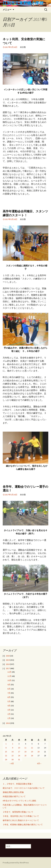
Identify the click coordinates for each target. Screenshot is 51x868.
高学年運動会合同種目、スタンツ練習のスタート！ (25, 213)
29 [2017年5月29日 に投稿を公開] (6, 760)
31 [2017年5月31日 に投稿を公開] (19, 760)
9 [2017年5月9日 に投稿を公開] (13, 748)
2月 (9, 714)
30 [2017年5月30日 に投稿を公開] (13, 760)
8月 (9, 689)
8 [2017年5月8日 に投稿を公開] (6, 748)
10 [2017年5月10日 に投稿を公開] (19, 748)
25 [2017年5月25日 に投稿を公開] (25, 756)
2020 (8, 656)
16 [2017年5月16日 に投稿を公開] (13, 752)
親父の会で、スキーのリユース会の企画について (24, 788)
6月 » (39, 763)
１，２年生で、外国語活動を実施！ (18, 784)
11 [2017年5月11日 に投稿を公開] (25, 748)
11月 (9, 676)
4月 (9, 706)
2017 (8, 668)
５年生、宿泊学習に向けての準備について (21, 816)
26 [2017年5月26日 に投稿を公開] (32, 756)
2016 (8, 723)
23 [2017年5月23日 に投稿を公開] (13, 756)
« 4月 (12, 763)
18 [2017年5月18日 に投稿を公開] (25, 752)
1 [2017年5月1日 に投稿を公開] (6, 744)
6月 (9, 697)
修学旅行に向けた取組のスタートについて (21, 820)
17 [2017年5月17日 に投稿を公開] (19, 752)
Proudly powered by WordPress (16, 863)
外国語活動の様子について (14, 796)
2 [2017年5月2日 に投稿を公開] (13, 744)
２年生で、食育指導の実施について (18, 812)
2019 (8, 660)
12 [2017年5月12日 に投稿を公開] (32, 748)
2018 (8, 664)
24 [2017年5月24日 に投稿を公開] (19, 756)
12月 (9, 672)
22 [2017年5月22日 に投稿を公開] (6, 756)
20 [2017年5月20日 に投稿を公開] (38, 752)
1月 (9, 718)
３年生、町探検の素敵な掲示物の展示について (23, 825)
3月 (9, 710)
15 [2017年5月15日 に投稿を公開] (6, 752)
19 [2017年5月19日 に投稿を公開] (32, 752)
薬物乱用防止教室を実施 (13, 792)
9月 (9, 685)
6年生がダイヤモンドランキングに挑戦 (19, 801)
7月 (9, 693)
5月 (9, 701)
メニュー (7, 10)
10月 (9, 680)
